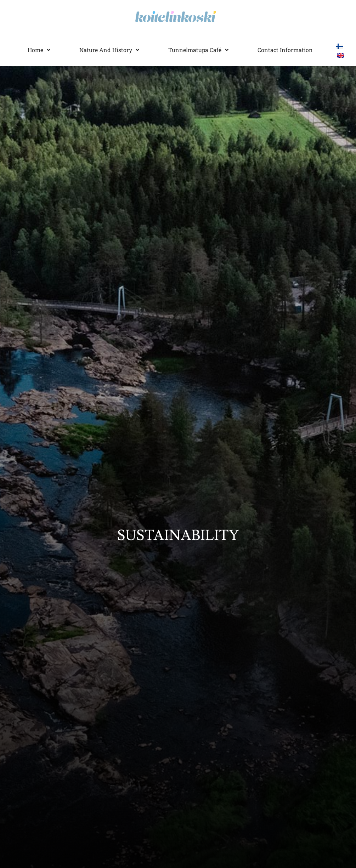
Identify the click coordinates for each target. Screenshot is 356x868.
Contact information (285, 50)
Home (39, 50)
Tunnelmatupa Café (198, 50)
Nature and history (109, 50)
